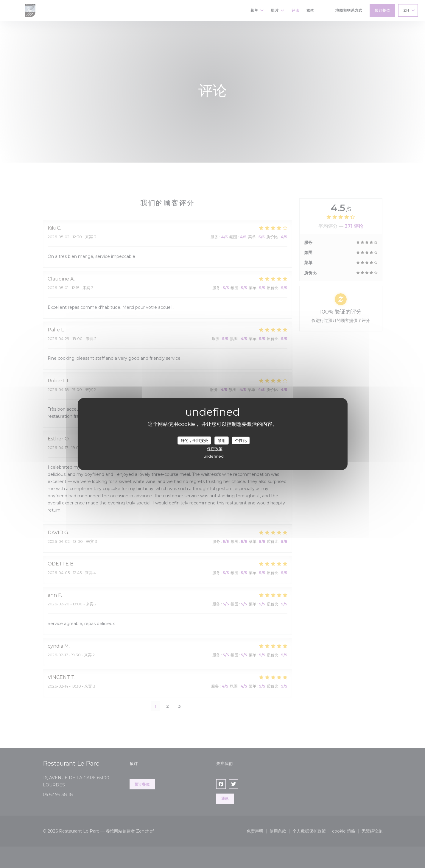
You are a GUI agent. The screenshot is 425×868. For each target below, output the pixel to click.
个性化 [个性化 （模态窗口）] (241, 440)
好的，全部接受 (194, 440)
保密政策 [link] (215, 449)
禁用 (222, 440)
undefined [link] (214, 456)
